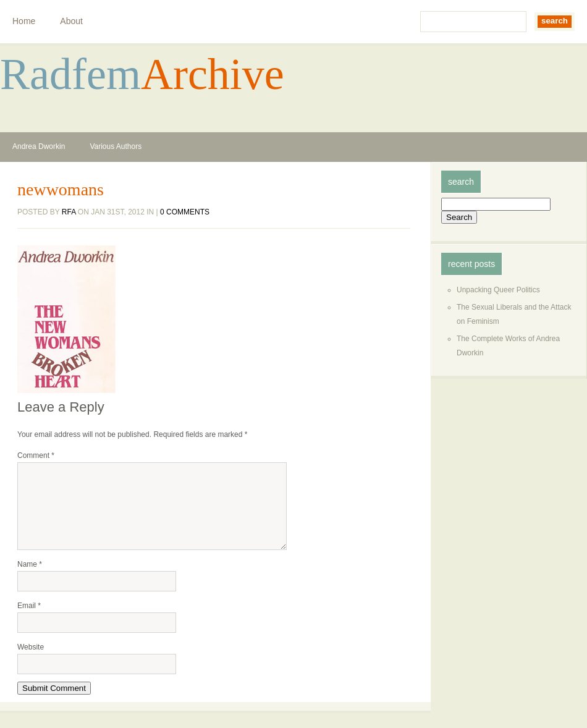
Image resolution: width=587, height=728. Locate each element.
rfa (69, 212)
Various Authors (116, 146)
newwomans (61, 190)
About (71, 21)
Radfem (70, 74)
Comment (36, 455)
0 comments (185, 212)
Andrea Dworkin (39, 146)
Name (30, 579)
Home (24, 21)
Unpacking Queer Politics (498, 290)
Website (31, 662)
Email (29, 620)
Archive (213, 74)
